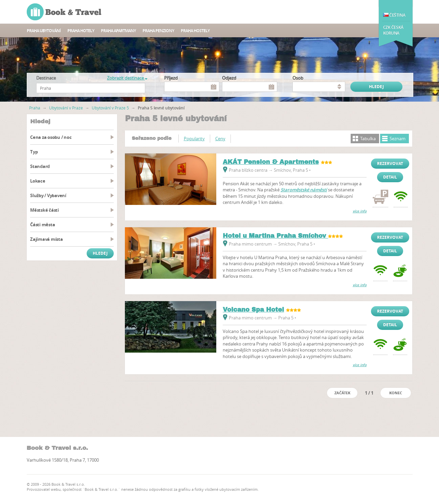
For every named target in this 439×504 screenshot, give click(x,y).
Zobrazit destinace (127, 78)
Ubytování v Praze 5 (110, 108)
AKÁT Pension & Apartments (271, 162)
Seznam (398, 139)
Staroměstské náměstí (304, 190)
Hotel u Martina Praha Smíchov (275, 236)
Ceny (220, 139)
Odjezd (229, 78)
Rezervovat (390, 163)
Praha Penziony (158, 31)
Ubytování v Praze (66, 108)
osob (298, 78)
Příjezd (171, 78)
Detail (390, 177)
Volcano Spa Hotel (253, 310)
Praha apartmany (118, 31)
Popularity (194, 139)
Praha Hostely (195, 31)
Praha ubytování (44, 31)
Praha (35, 108)
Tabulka (368, 139)
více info (360, 211)
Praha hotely (81, 31)
